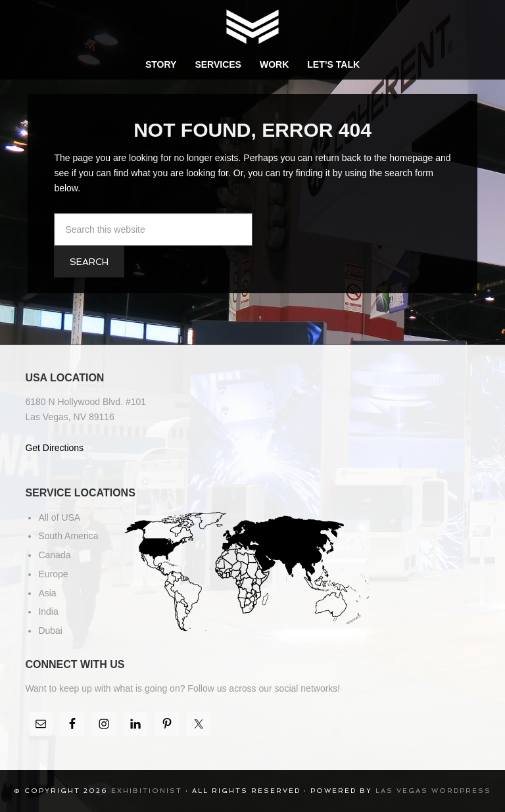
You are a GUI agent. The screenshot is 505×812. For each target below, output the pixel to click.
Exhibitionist (252, 26)
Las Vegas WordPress (433, 791)
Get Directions (54, 448)
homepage (411, 158)
